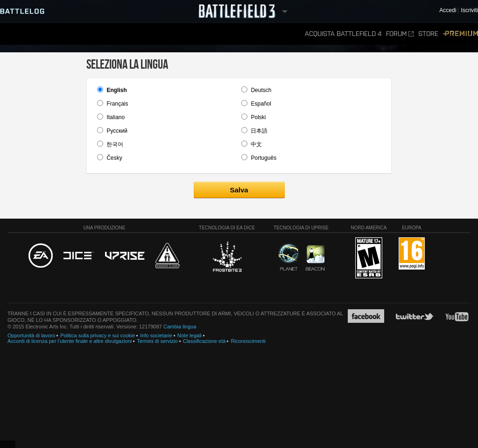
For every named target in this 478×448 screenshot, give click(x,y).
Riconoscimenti (248, 341)
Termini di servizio (157, 341)
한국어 (115, 144)
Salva (239, 190)
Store (428, 34)
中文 (256, 144)
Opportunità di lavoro (31, 335)
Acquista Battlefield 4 (343, 34)
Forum (400, 34)
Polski (258, 117)
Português (264, 158)
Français (117, 104)
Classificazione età (204, 341)
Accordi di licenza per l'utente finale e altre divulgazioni (70, 341)
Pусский (117, 131)
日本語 (259, 131)
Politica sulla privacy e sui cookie (98, 335)
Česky (114, 158)
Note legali (190, 335)
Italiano (116, 117)
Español (261, 104)
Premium (460, 34)
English (116, 90)
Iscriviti (469, 11)
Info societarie (156, 335)
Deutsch (261, 90)
